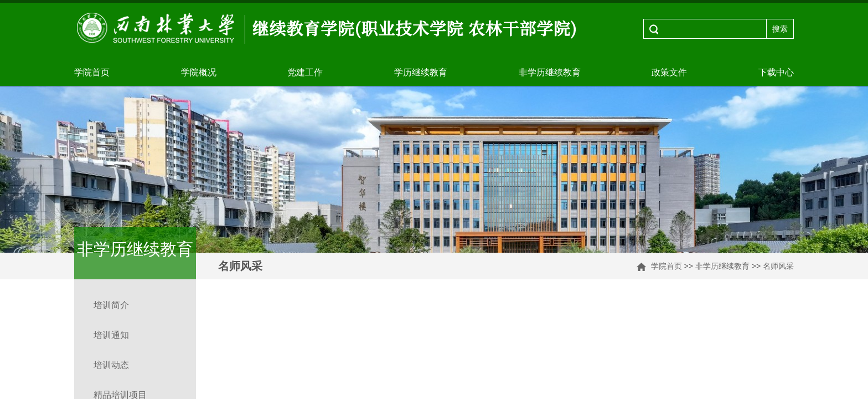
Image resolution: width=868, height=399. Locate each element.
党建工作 (305, 72)
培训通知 (111, 335)
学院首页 (92, 72)
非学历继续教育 (550, 72)
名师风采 (778, 266)
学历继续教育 (421, 72)
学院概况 (199, 72)
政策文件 (669, 72)
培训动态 (111, 365)
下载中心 (776, 72)
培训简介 (111, 305)
